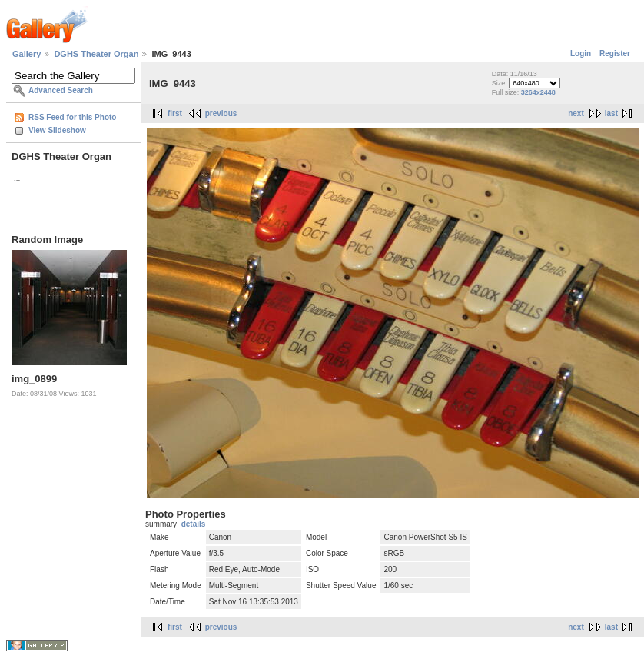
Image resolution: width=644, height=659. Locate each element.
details (194, 524)
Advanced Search (61, 90)
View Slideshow (57, 130)
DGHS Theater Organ (96, 54)
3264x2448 (538, 92)
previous (221, 113)
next (576, 113)
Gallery (27, 54)
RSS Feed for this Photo (72, 117)
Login (581, 53)
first (175, 113)
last (611, 113)
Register (615, 53)
